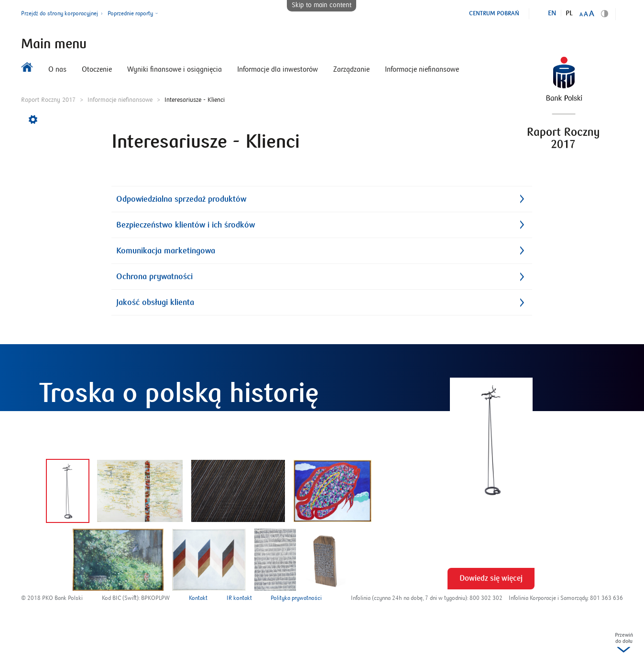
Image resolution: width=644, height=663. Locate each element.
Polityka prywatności (296, 598)
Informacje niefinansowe (422, 69)
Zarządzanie (351, 69)
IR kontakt (239, 598)
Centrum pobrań (494, 13)
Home (27, 69)
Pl (569, 13)
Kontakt (198, 598)
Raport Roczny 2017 (48, 100)
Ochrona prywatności (154, 277)
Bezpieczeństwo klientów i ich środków (186, 225)
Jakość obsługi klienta (155, 302)
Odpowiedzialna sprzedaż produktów (181, 199)
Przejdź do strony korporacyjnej (60, 14)
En (552, 13)
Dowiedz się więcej (491, 578)
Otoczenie (97, 69)
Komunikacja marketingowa (166, 251)
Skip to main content (322, 5)
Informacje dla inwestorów (278, 69)
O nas (57, 69)
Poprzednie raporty (130, 14)
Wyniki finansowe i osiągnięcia (175, 69)
